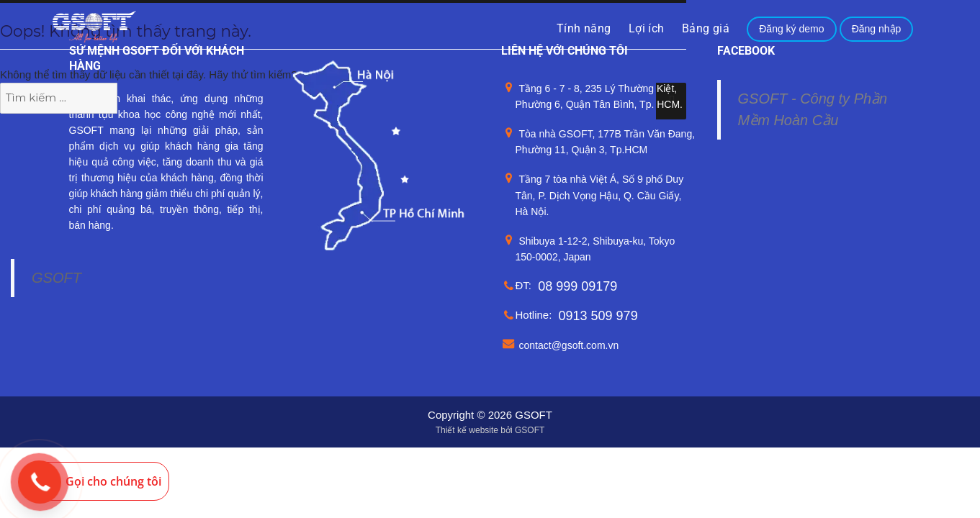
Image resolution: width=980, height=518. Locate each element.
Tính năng (584, 28)
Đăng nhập (877, 29)
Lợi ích (647, 28)
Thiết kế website (467, 430)
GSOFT (57, 278)
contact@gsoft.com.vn (569, 345)
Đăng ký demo (791, 29)
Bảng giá (706, 28)
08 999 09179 (577, 286)
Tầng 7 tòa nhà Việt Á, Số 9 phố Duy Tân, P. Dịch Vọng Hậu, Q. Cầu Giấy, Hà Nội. (600, 195)
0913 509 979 (598, 316)
